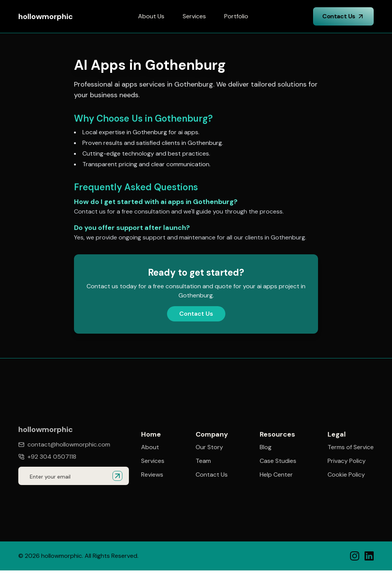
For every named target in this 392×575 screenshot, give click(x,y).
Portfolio (236, 16)
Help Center (276, 475)
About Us (151, 16)
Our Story (209, 447)
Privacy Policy (347, 463)
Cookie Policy (346, 477)
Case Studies (278, 462)
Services (194, 16)
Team (203, 461)
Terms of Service (351, 449)
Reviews (152, 475)
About (150, 447)
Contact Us (343, 16)
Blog (266, 448)
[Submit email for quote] (117, 476)
